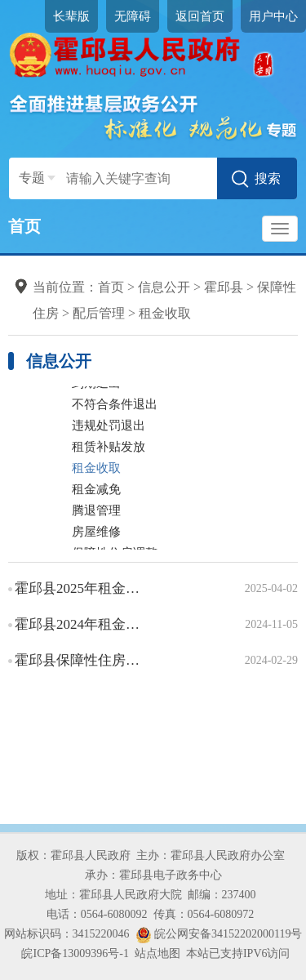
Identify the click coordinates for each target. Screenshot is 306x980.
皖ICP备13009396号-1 (75, 953)
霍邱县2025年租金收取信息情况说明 (79, 588)
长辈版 (71, 16)
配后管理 (99, 313)
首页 (24, 226)
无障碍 (133, 16)
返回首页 (200, 16)
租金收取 (165, 313)
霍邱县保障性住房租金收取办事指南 (79, 660)
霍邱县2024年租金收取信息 (79, 624)
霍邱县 (224, 287)
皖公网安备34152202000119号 (219, 934)
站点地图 (157, 953)
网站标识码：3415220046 (67, 934)
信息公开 (164, 287)
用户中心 (273, 16)
